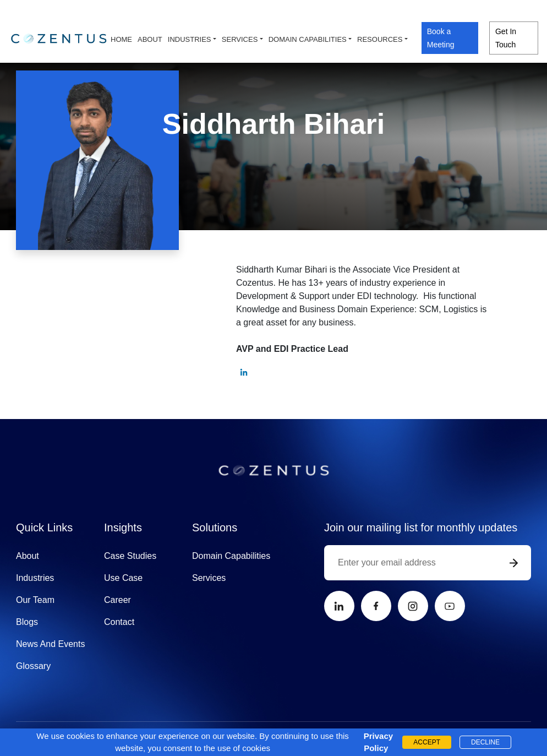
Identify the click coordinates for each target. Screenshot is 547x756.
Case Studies (130, 556)
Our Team (35, 600)
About (150, 39)
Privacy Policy (376, 742)
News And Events (50, 644)
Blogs (27, 622)
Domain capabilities (308, 39)
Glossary (33, 666)
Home (121, 39)
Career (117, 600)
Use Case (123, 578)
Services (240, 39)
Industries (190, 39)
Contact (119, 622)
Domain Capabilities (231, 556)
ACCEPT (427, 742)
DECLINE (485, 742)
